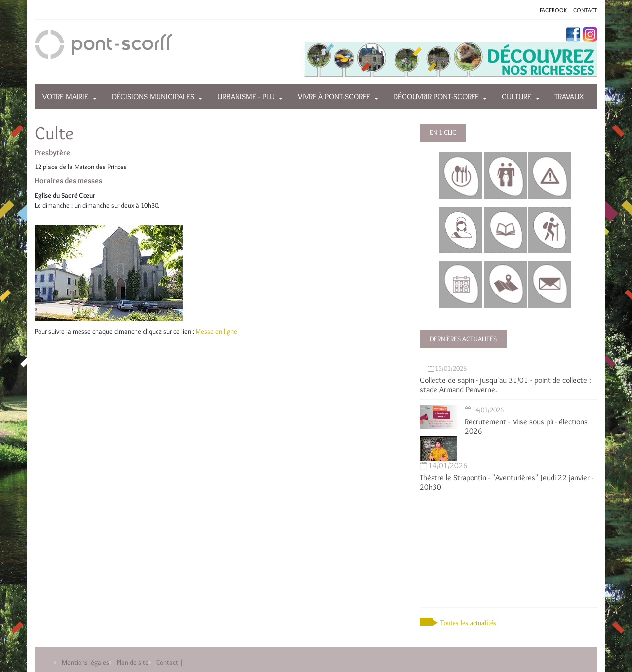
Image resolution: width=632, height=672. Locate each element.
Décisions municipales (153, 97)
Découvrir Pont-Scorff (436, 97)
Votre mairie (65, 97)
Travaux (569, 97)
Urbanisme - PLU (246, 97)
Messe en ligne (216, 331)
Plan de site (133, 662)
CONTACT (585, 10)
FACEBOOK (553, 10)
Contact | (170, 662)
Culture (516, 97)
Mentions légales (85, 662)
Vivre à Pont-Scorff (334, 97)
